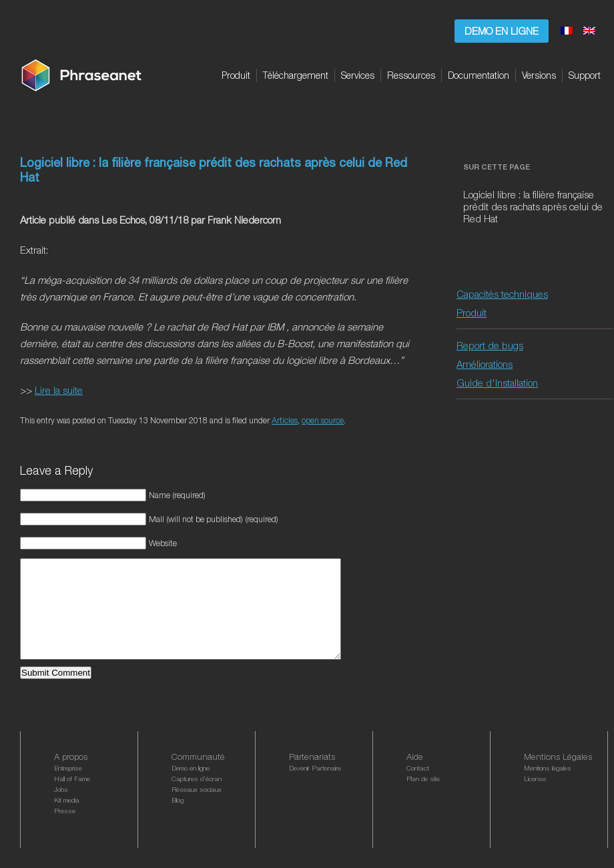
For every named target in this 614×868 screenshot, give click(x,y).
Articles (285, 420)
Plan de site (423, 799)
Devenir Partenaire (315, 788)
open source (323, 420)
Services (358, 75)
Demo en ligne (502, 31)
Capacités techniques (502, 294)
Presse (65, 831)
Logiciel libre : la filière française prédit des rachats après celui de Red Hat (533, 206)
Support (585, 75)
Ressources (411, 75)
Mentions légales (548, 788)
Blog (178, 820)
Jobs (61, 809)
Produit (236, 75)
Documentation (479, 75)
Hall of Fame (72, 799)
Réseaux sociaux (197, 809)
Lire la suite (59, 390)
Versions (539, 75)
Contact (418, 788)
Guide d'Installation (497, 383)
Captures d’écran (197, 799)
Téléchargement (296, 75)
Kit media (67, 820)
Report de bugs (490, 345)
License (535, 799)
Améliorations (485, 364)
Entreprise (68, 788)
